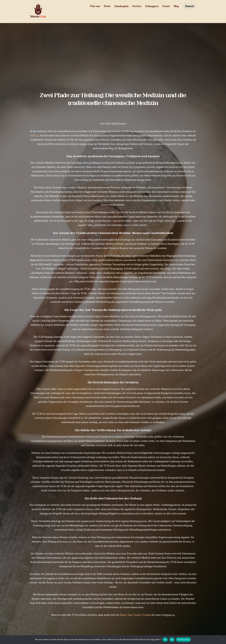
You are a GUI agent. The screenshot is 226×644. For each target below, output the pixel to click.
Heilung (19, 136)
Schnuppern (152, 6)
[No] (222, 640)
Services (137, 6)
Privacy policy (183, 639)
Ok (165, 639)
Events (166, 6)
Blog (176, 6)
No (172, 639)
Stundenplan (121, 6)
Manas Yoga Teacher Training (120, 615)
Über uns (95, 6)
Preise (107, 6)
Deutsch (190, 6)
